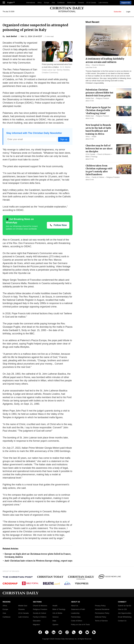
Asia (53, 3)
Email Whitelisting (125, 617)
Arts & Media (57, 613)
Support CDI (126, 3)
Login (128, 11)
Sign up (64, 139)
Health (94, 137)
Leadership (75, 613)
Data (54, 621)
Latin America (103, 3)
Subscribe (118, 11)
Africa (40, 3)
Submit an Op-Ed (124, 606)
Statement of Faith (78, 609)
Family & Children (98, 177)
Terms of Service (101, 621)
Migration (36, 625)
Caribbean (61, 3)
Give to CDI (122, 609)
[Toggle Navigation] (4, 3)
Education (37, 621)
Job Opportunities (125, 613)
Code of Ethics (77, 621)
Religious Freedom (103, 98)
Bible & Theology (92, 157)
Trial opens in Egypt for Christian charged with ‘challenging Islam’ (98, 110)
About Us (75, 606)
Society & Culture (40, 613)
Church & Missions (98, 65)
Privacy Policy (100, 606)
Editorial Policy (101, 617)
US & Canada (91, 3)
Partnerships (76, 617)
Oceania (81, 3)
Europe (47, 3)
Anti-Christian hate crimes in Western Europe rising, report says (38, 561)
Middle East (71, 3)
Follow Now (60, 225)
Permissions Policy (102, 613)
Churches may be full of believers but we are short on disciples (99, 149)
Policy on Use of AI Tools (80, 625)
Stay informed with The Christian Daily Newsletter (34, 133)
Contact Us (122, 621)
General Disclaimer (102, 609)
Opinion (55, 625)
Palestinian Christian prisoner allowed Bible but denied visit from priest (99, 93)
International (31, 3)
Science (55, 617)
